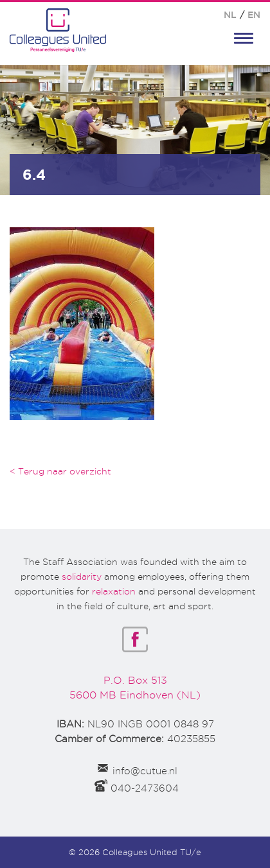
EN (254, 15)
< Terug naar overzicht (60, 471)
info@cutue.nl (145, 771)
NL (230, 15)
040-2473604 (145, 788)
